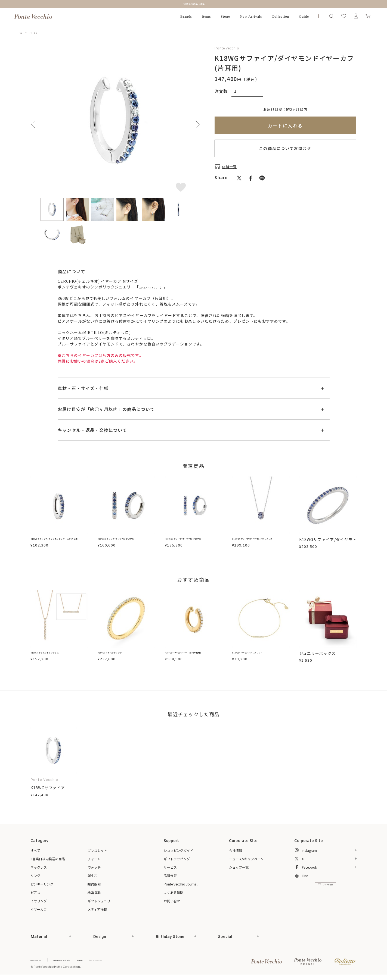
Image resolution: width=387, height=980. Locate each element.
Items (206, 16)
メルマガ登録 (325, 890)
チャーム (94, 859)
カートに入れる (285, 125)
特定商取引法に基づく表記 (83, 960)
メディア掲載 (97, 909)
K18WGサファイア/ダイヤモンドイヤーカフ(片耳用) (59, 542)
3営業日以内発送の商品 (48, 859)
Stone (225, 16)
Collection (280, 16)
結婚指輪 (94, 892)
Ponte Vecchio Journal (181, 884)
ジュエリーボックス (317, 653)
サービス (170, 867)
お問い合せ (172, 901)
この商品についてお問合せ (285, 148)
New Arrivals (251, 16)
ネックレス (39, 867)
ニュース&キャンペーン (246, 859)
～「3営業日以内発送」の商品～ (194, 4)
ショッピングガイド (178, 850)
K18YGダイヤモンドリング (123, 653)
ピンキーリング (42, 884)
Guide (304, 16)
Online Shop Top (42, 960)
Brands (186, 16)
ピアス (35, 892)
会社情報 (236, 850)
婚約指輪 (94, 884)
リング (35, 876)
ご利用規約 (115, 960)
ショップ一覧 (239, 867)
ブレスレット (97, 850)
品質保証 (170, 876)
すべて (35, 850)
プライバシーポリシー (143, 960)
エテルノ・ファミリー (160, 287)
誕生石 (92, 876)
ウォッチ (94, 867)
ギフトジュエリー (100, 901)
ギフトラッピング (177, 859)
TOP (23, 32)
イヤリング (39, 901)
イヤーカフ (42, 32)
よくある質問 (174, 892)
